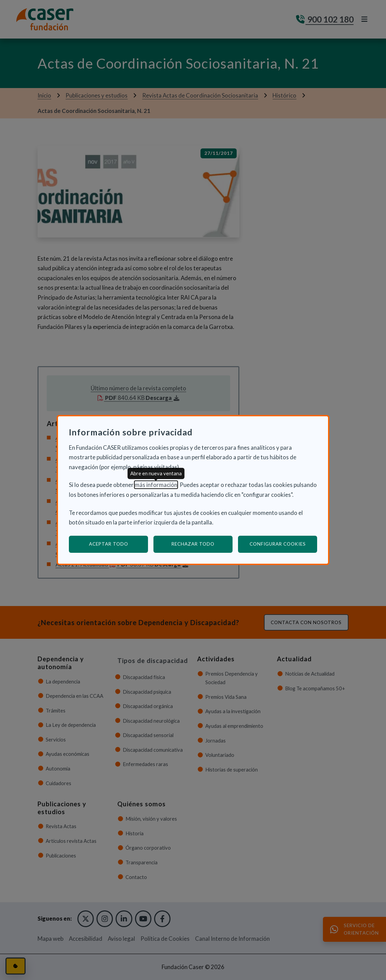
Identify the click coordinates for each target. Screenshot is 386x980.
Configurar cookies (284, 544)
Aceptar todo (109, 544)
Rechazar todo (193, 544)
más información (156, 485)
